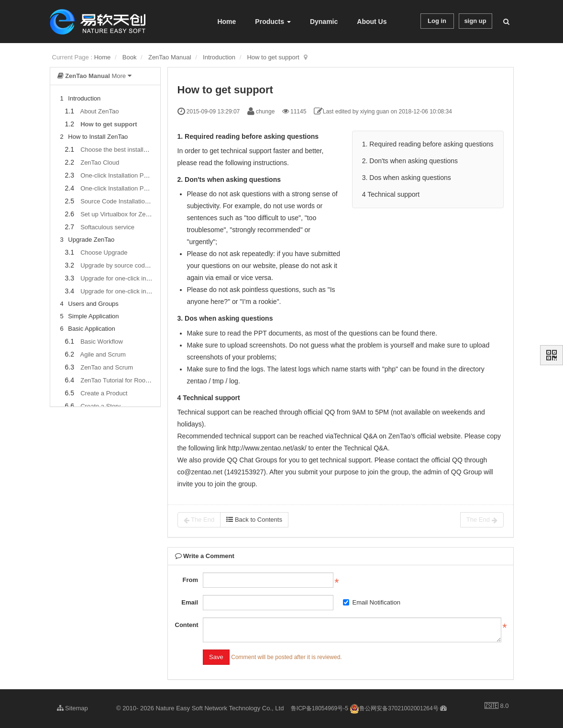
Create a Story (100, 406)
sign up (475, 21)
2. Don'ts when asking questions (410, 161)
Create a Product (104, 393)
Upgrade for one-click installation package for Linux (151, 291)
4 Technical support (391, 194)
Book (130, 57)
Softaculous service (107, 227)
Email (190, 602)
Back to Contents (254, 520)
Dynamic (324, 22)
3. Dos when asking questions (407, 178)
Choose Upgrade (104, 252)
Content (187, 625)
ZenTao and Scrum (107, 367)
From (191, 580)
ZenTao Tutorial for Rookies (118, 380)
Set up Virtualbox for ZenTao (120, 214)
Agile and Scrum (103, 354)
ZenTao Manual (170, 57)
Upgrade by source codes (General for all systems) (150, 265)
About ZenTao (99, 111)
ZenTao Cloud (100, 162)
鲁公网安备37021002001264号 (394, 708)
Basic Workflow (102, 342)
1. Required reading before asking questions (428, 144)
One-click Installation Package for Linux (135, 188)
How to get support (273, 57)
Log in (437, 21)
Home (226, 22)
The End (199, 520)
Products (273, 22)
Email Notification (372, 602)
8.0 (497, 706)
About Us (372, 22)
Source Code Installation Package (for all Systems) (150, 201)
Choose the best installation (119, 150)
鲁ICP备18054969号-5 (320, 708)
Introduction (219, 57)
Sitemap (72, 708)
